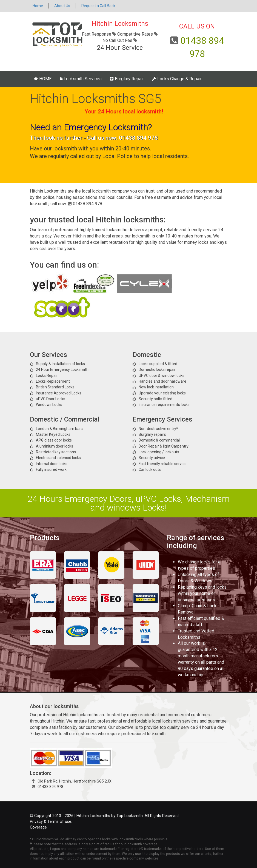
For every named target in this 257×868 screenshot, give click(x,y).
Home (38, 6)
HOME (43, 79)
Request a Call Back (98, 6)
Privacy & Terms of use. (51, 822)
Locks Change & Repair (177, 79)
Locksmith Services (81, 79)
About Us (62, 6)
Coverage (38, 827)
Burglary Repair (127, 79)
